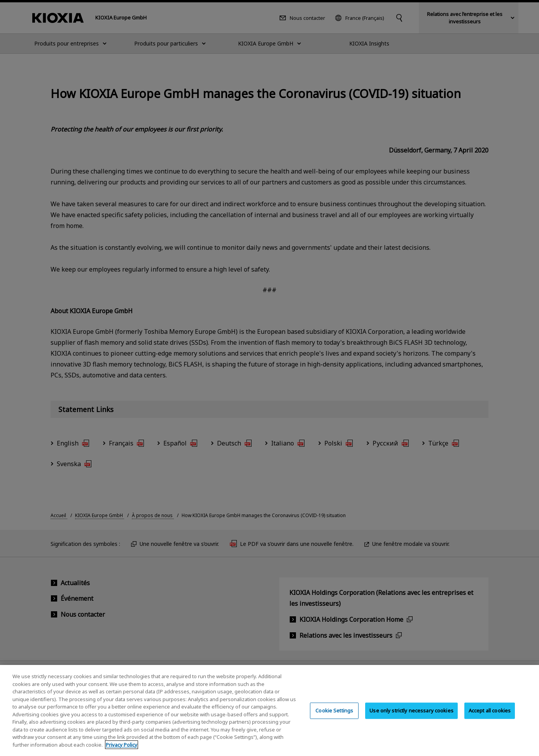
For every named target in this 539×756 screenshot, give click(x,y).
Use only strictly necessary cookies (411, 715)
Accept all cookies (490, 715)
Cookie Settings (334, 715)
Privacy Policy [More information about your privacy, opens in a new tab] (122, 749)
